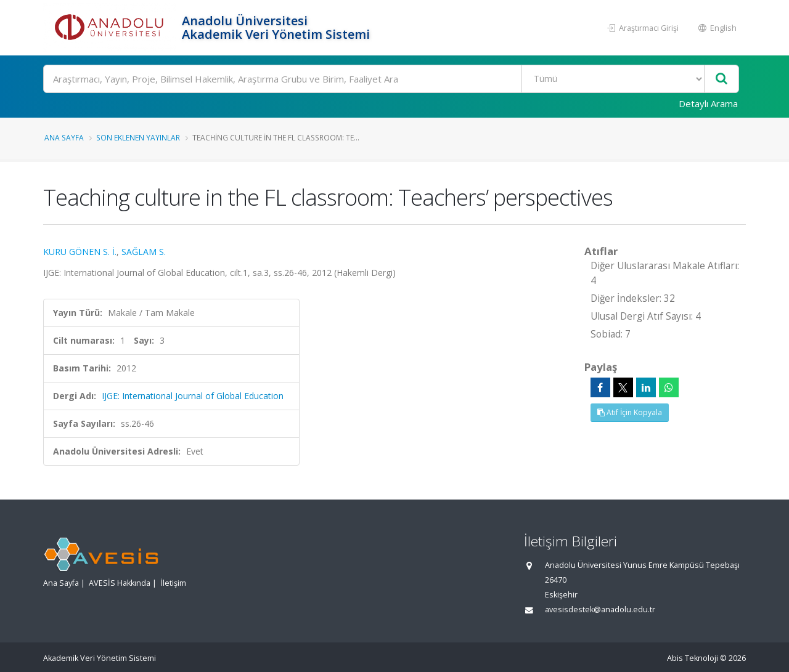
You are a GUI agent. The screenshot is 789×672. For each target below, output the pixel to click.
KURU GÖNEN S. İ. (80, 252)
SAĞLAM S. (144, 252)
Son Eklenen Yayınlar (138, 137)
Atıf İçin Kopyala (630, 412)
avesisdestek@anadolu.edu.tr (600, 609)
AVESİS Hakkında (120, 583)
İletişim (173, 583)
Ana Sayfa (64, 137)
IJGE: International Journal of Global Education (193, 396)
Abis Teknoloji (693, 658)
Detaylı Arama (708, 103)
